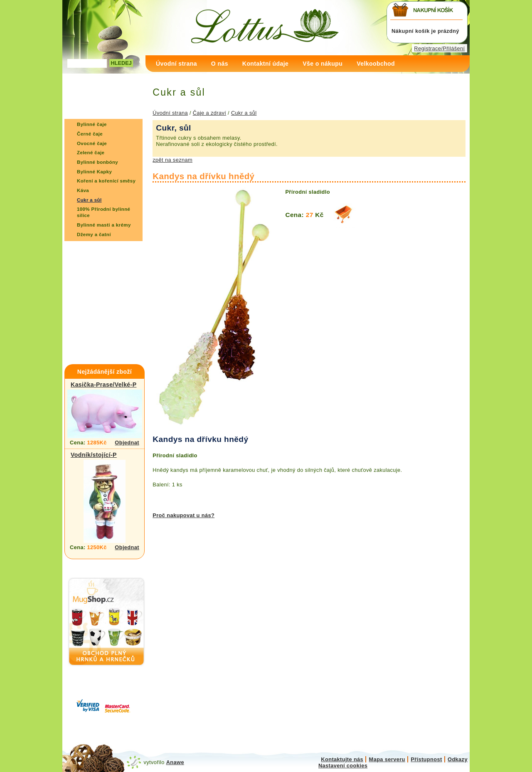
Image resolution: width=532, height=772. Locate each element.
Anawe (175, 762)
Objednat (127, 443)
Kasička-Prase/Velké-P (103, 385)
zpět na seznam (172, 160)
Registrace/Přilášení (439, 48)
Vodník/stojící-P (94, 455)
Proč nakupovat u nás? (183, 515)
